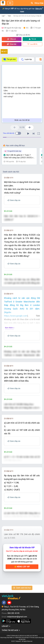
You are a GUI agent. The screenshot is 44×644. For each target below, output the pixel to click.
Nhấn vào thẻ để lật (22, 120)
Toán (9, 16)
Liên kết (6, 626)
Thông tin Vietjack (11, 630)
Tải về (32, 39)
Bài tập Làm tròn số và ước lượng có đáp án (27, 16)
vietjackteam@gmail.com (17, 617)
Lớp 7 (3, 16)
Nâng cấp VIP (22, 567)
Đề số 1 (4, 51)
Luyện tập (26, 59)
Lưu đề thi (32, 44)
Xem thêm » (10, 328)
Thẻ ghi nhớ (9, 59)
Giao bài (12, 44)
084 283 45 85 (13, 613)
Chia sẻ (12, 39)
